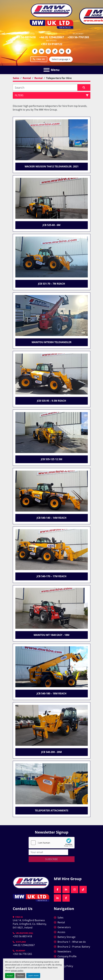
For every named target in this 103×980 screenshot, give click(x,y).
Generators (64, 927)
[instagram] (48, 51)
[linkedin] (42, 51)
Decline (20, 975)
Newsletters (64, 951)
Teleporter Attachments (52, 811)
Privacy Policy (65, 966)
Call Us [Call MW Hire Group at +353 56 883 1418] (39, 59)
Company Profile (67, 956)
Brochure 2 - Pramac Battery (74, 947)
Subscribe (52, 859)
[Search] (45, 87)
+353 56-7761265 (78, 37)
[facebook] (35, 51)
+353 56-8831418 (25, 37)
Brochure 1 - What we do (72, 942)
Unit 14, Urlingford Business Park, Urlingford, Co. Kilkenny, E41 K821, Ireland (30, 924)
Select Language (60, 59)
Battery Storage (66, 937)
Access (61, 932)
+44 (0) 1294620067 (52, 37)
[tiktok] (55, 51)
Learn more (33, 975)
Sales (60, 918)
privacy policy (17, 970)
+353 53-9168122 (52, 44)
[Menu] (47, 70)
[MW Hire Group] (31, 882)
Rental (61, 922)
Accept (10, 975)
